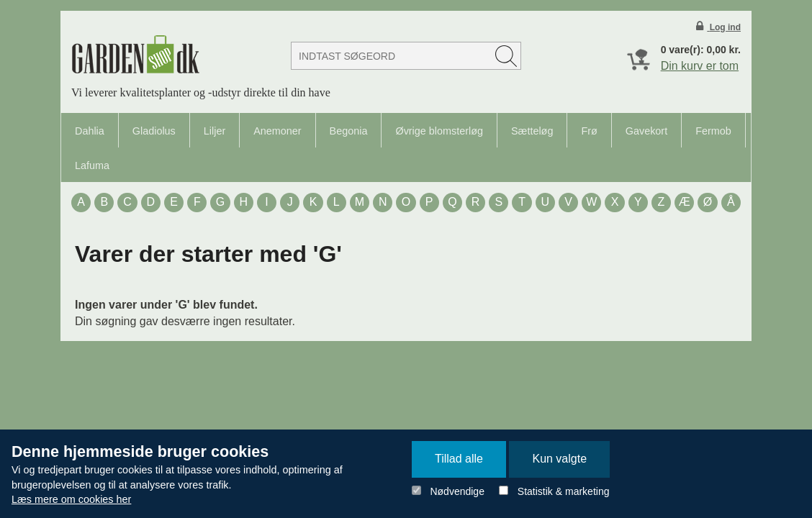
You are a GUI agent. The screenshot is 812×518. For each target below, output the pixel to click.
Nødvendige (457, 491)
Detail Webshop (135, 54)
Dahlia (90, 131)
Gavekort (646, 131)
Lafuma (92, 165)
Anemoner (277, 131)
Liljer (215, 131)
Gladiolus (154, 131)
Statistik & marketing (564, 491)
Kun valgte (559, 459)
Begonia (349, 131)
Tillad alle (459, 459)
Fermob (713, 131)
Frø (589, 131)
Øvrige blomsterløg (439, 131)
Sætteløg (532, 131)
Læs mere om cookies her (71, 499)
